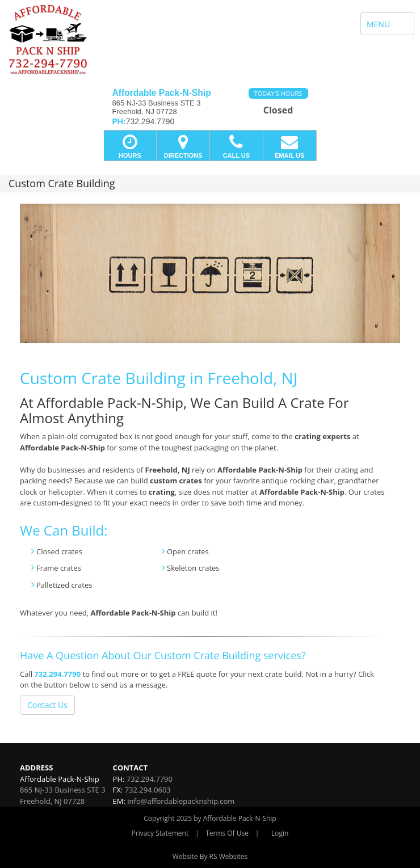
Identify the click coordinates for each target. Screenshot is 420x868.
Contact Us (47, 705)
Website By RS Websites (210, 856)
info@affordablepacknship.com (181, 801)
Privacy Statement (160, 833)
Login (280, 833)
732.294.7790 (57, 674)
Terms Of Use (227, 833)
